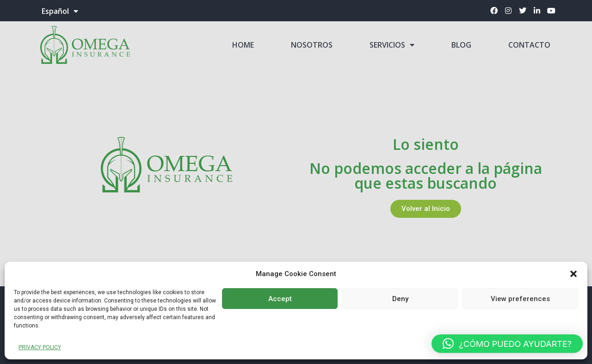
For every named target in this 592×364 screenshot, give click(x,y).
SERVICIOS (392, 45)
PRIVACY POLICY (40, 347)
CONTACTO (529, 45)
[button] (573, 274)
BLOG (461, 45)
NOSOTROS (312, 45)
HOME (243, 45)
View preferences (520, 299)
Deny (400, 299)
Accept (280, 299)
